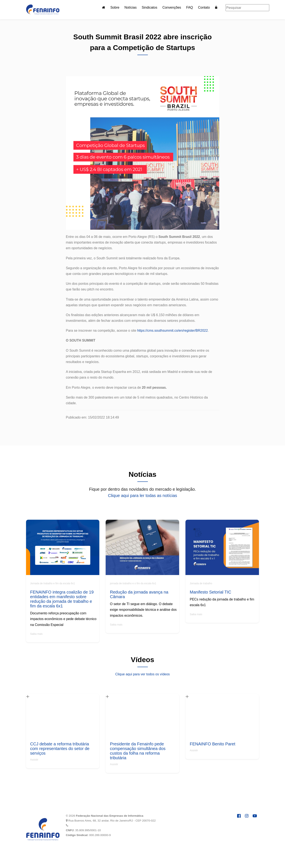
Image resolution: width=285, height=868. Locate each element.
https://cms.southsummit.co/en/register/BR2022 (172, 331)
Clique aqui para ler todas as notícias (142, 496)
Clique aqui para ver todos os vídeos (143, 674)
